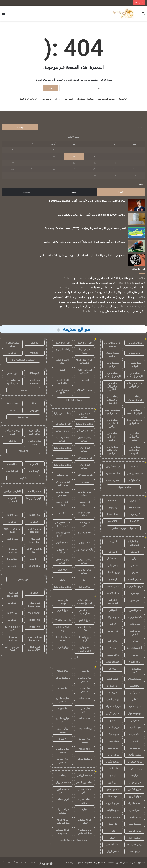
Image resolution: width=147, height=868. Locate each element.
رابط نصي (46, 99)
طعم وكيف (135, 693)
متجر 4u (84, 482)
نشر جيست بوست (62, 602)
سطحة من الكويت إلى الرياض (113, 450)
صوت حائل (113, 796)
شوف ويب (135, 593)
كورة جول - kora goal (12, 530)
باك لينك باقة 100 (85, 629)
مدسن (135, 655)
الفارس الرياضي (12, 491)
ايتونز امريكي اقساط (62, 504)
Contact (7, 862)
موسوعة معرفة (135, 845)
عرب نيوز (135, 600)
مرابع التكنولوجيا (135, 586)
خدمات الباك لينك (28, 99)
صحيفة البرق (135, 803)
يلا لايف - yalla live (34, 551)
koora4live (135, 508)
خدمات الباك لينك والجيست (85, 602)
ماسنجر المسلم (113, 817)
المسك (113, 776)
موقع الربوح (135, 796)
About (24, 862)
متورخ (113, 648)
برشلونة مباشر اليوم (12, 432)
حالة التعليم (113, 769)
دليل (113, 831)
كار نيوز (113, 624)
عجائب (135, 641)
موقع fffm (135, 851)
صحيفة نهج (135, 624)
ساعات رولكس (135, 473)
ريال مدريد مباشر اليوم (34, 432)
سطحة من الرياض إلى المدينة (135, 437)
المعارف (113, 669)
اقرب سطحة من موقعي (113, 344)
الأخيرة (121, 192)
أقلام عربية (135, 734)
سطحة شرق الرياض (135, 365)
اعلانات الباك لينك (62, 361)
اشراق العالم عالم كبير (62, 382)
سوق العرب (62, 610)
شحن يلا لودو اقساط (63, 439)
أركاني (135, 700)
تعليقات (26, 192)
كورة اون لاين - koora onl (34, 639)
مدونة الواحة (113, 810)
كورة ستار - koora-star (12, 594)
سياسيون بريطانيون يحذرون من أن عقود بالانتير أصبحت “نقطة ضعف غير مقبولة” (100, 302)
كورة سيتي (12, 373)
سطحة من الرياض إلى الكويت (135, 450)
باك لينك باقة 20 (62, 620)
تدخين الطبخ (113, 789)
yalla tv (34, 353)
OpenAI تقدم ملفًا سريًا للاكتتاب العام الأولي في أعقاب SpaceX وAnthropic (87, 201)
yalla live (23, 451)
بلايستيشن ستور (85, 549)
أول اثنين (113, 782)
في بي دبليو (135, 782)
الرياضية (74, 658)
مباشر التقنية (113, 700)
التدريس (85, 380)
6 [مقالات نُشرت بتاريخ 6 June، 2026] (135, 157)
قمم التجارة (135, 810)
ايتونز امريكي (62, 431)
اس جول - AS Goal (12, 649)
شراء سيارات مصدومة (62, 831)
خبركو (135, 572)
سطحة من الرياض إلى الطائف (113, 386)
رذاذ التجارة (113, 686)
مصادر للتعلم (34, 491)
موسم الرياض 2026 (63, 392)
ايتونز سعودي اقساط (85, 439)
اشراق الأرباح (113, 713)
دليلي (135, 559)
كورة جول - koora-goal (34, 604)
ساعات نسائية (113, 473)
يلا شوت (113, 508)
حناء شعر (62, 570)
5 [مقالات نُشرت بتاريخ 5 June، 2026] (12, 150)
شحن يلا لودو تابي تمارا (63, 493)
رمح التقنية (135, 686)
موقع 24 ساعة (113, 572)
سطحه (63, 776)
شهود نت (113, 693)
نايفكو (113, 838)
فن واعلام (23, 579)
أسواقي (113, 610)
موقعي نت (135, 748)
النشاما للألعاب (113, 762)
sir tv (12, 410)
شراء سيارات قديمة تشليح (73, 840)
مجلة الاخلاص (113, 845)
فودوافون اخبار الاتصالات (85, 371)
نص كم (135, 566)
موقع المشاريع (135, 762)
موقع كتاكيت (135, 831)
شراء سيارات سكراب (62, 811)
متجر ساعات (113, 480)
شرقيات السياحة (113, 706)
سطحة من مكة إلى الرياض (135, 385)
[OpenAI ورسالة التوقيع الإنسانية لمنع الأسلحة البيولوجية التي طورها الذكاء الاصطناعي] (136, 260)
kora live (34, 559)
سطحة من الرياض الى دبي (135, 412)
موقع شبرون (113, 803)
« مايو (142, 184)
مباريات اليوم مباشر (85, 680)
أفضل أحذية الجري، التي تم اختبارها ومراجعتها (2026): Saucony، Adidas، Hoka (85, 228)
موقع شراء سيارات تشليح (62, 821)
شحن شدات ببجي (85, 524)
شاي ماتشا (85, 587)
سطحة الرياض (135, 343)
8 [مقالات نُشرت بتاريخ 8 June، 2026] (94, 157)
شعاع (113, 720)
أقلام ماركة (135, 480)
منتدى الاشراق (85, 390)
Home (33, 862)
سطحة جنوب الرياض (85, 801)
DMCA (58, 99)
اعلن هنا (113, 542)
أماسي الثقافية (135, 648)
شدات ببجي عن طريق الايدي (62, 483)
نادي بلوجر (113, 631)
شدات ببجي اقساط (85, 415)
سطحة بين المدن (85, 782)
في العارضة (12, 471)
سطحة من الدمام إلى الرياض (113, 423)
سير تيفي (34, 410)
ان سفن (113, 579)
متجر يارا (135, 720)
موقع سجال (113, 741)
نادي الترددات (113, 662)
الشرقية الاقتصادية (113, 602)
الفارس (135, 741)
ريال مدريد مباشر (85, 690)
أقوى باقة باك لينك (85, 639)
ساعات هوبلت (124, 487)
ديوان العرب (135, 727)
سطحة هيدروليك (63, 782)
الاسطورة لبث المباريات (23, 360)
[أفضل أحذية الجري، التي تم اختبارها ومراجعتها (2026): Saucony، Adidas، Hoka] (136, 232)
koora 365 (34, 566)
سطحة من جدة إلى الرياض (135, 422)
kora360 (113, 501)
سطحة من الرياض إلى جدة (135, 375)
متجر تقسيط (63, 458)
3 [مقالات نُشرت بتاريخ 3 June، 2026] (53, 150)
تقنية (63, 370)
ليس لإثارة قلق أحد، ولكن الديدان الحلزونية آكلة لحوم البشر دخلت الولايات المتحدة (85, 242)
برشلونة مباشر (63, 678)
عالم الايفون (135, 610)
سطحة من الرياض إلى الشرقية (113, 400)
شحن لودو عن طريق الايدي (63, 534)
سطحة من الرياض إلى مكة (113, 375)
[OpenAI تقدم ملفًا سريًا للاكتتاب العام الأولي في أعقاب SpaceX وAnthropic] (136, 205)
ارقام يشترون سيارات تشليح (85, 831)
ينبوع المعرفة (135, 769)
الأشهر (74, 192)
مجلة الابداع (135, 662)
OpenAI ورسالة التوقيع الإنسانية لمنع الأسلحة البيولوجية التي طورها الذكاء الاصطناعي (83, 256)
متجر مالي (113, 566)
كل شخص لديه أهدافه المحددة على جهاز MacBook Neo (113, 311)
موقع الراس (113, 755)
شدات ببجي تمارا (62, 414)
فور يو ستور (62, 475)
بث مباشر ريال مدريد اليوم (12, 382)
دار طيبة (113, 824)
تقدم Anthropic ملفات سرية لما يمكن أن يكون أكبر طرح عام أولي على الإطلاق (101, 307)
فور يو (62, 512)
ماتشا (63, 580)
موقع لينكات (135, 817)
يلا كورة (23, 478)
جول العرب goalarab (34, 382)
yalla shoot (62, 671)
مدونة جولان (113, 734)
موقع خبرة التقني (135, 633)
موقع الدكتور (135, 789)
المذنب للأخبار (135, 755)
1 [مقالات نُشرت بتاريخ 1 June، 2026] (94, 150)
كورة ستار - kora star (34, 540)
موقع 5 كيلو (113, 559)
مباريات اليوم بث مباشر (124, 528)
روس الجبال (113, 727)
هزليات (135, 776)
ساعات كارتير (113, 467)
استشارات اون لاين (135, 670)
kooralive (12, 559)
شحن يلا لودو (85, 532)
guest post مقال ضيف (85, 612)
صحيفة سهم (135, 824)
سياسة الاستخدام (85, 99)
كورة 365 (34, 373)
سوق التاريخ (85, 620)
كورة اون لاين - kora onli (34, 530)
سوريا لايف (12, 539)
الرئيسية (123, 99)
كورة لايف (135, 501)
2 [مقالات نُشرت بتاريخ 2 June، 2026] (74, 150)
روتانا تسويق (113, 655)
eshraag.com (72, 862)
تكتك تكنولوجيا (135, 617)
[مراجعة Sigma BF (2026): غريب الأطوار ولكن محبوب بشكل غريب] (136, 219)
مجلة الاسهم (113, 593)
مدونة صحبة (135, 706)
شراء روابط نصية (85, 351)
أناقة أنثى (113, 641)
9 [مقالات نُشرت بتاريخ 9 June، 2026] (74, 157)
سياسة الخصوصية (106, 99)
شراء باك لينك (85, 343)
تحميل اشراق (135, 679)
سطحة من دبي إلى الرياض (113, 412)
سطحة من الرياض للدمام (135, 398)
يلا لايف (34, 343)
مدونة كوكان (113, 617)
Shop (16, 862)
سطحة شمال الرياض (113, 354)
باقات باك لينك (63, 350)
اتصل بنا (69, 99)
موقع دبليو (113, 748)
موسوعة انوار (135, 713)
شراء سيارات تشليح (85, 821)
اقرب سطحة (135, 353)
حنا (85, 580)
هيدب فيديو (113, 679)
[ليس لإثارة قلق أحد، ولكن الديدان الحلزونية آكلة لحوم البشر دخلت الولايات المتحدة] (136, 246)
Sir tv (34, 403)
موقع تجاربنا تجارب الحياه (85, 649)
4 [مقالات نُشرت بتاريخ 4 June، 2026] (33, 150)
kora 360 (113, 521)
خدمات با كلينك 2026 (62, 639)
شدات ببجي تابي (62, 424)
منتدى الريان (113, 851)
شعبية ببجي (85, 543)
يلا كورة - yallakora (12, 551)
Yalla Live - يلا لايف (12, 628)
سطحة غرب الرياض (113, 365)
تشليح (85, 810)
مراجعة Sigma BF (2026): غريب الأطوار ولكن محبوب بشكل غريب (92, 215)
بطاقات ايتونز (62, 543)
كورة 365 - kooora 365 (34, 649)
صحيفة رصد (135, 838)
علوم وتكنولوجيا (34, 498)
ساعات (135, 467)
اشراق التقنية (135, 579)
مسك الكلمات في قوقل (135, 543)
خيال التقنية (113, 586)
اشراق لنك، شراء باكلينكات (85, 361)
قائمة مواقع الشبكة (97, 862)
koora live (113, 514)
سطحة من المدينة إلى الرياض (113, 437)
